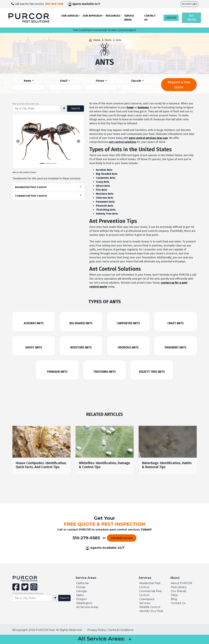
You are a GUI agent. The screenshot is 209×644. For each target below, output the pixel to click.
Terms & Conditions (121, 630)
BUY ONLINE (191, 18)
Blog (174, 599)
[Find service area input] (37, 109)
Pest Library (179, 587)
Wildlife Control (150, 607)
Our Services (70, 16)
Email (65, 81)
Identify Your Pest (151, 611)
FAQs (174, 595)
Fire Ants (102, 190)
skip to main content (2, 0)
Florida (81, 587)
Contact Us (150, 18)
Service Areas (129, 18)
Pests (108, 40)
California (82, 583)
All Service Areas (87, 607)
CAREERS (171, 18)
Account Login (189, 4)
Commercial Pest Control (48, 196)
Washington (84, 603)
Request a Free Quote (179, 85)
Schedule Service (122, 538)
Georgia (81, 591)
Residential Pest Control (48, 187)
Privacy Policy (97, 630)
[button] (18, 141)
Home (97, 40)
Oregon (81, 599)
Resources (113, 16)
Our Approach (92, 16)
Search (76, 108)
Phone (101, 81)
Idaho (80, 595)
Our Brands (179, 591)
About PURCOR (181, 583)
